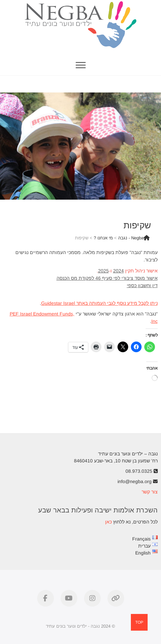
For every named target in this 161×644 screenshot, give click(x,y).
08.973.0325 (142, 471)
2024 (118, 271)
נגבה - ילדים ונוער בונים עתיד (73, 626)
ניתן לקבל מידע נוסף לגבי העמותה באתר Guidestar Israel (99, 303)
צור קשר (150, 492)
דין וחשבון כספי (142, 285)
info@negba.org (138, 481)
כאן (108, 522)
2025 (103, 271)
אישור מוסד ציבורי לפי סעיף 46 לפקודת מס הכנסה (107, 278)
